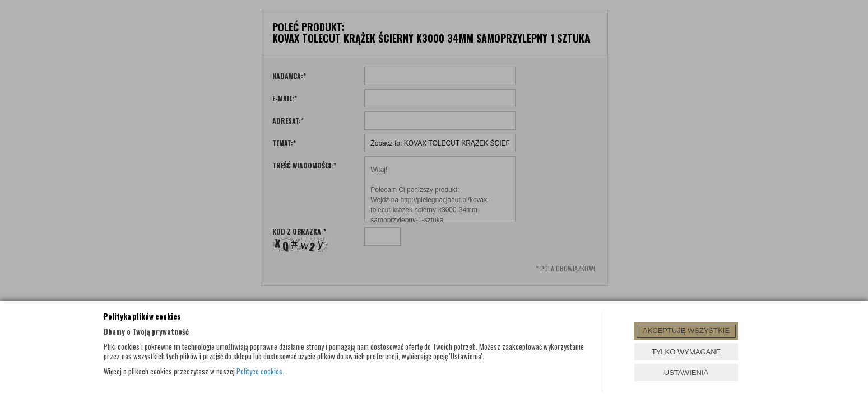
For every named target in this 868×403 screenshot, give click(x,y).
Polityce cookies (259, 371)
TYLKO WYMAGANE (686, 352)
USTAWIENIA (686, 372)
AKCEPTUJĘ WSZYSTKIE (686, 331)
